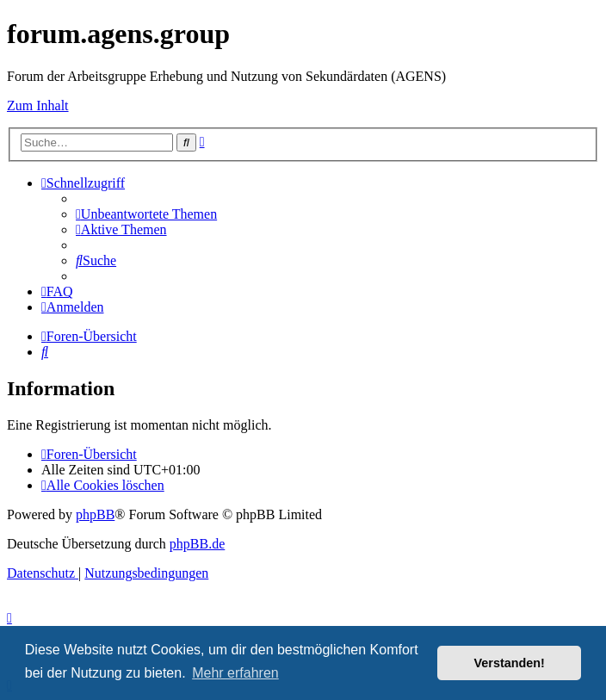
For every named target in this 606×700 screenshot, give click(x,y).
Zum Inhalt (38, 105)
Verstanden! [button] (510, 663)
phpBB (95, 514)
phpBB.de (197, 544)
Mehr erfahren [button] (235, 673)
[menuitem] (146, 214)
